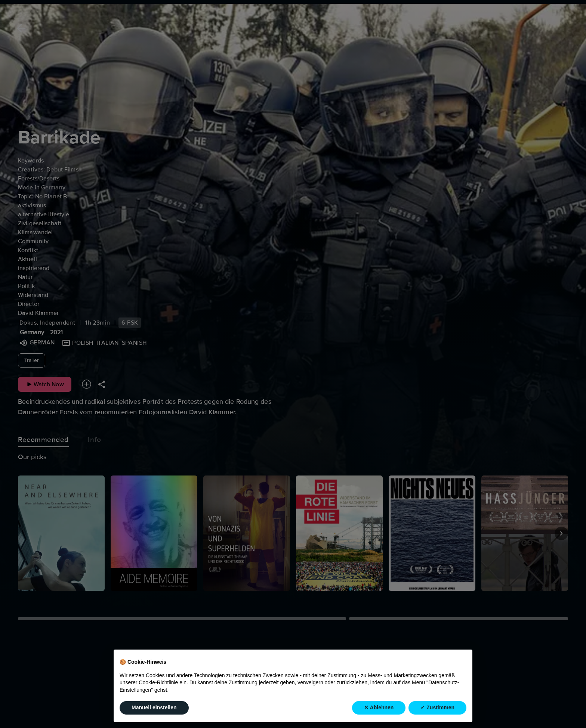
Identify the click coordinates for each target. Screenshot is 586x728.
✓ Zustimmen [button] (437, 708)
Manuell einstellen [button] (154, 708)
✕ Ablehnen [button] (379, 708)
